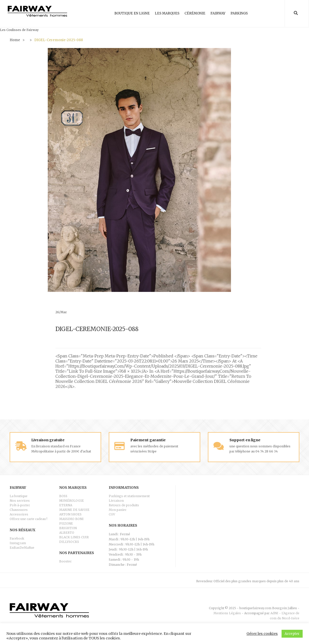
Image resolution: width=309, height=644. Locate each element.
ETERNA (66, 505)
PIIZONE (66, 523)
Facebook (17, 538)
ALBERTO (67, 532)
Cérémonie (195, 13)
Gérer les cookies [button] (262, 634)
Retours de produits (124, 505)
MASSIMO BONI (71, 519)
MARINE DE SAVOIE (74, 509)
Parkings (239, 13)
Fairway (218, 13)
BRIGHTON (68, 528)
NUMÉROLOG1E (72, 500)
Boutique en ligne (132, 13)
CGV (112, 514)
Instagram (18, 543)
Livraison (116, 500)
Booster (65, 561)
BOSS (63, 496)
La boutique (19, 496)
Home (15, 40)
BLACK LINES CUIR (74, 537)
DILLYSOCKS (69, 541)
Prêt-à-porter (20, 505)
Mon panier (118, 509)
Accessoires (19, 514)
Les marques (167, 13)
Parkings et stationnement (129, 496)
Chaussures (19, 509)
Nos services (20, 500)
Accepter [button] (292, 634)
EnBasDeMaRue (22, 547)
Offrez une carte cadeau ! (28, 519)
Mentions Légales (227, 613)
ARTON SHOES (70, 514)
